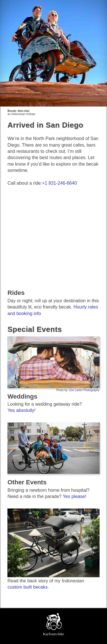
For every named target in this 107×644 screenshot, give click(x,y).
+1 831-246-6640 (59, 183)
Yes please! (74, 496)
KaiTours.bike (54, 634)
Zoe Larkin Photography (84, 390)
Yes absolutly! (21, 410)
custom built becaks (28, 587)
